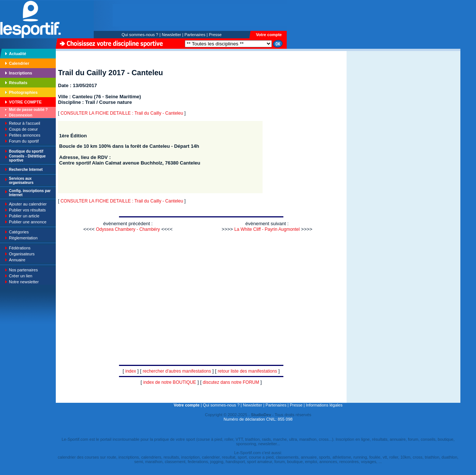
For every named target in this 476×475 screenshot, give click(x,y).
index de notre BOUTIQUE (170, 382)
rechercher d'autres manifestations (177, 371)
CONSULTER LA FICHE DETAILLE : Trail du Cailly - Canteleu (122, 113)
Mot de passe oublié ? (28, 110)
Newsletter (171, 35)
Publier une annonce (28, 222)
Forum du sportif (24, 141)
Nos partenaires (23, 270)
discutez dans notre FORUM (231, 382)
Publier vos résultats (27, 210)
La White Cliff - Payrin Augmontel (267, 229)
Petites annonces (25, 135)
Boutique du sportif (26, 151)
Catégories (19, 232)
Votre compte (269, 35)
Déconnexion (21, 115)
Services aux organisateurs (21, 181)
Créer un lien (21, 276)
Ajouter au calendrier (28, 204)
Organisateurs (22, 254)
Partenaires (195, 35)
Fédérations (20, 248)
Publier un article (24, 216)
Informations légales (324, 405)
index (131, 371)
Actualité (17, 54)
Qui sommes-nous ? (140, 35)
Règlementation (23, 238)
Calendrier (19, 63)
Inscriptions (20, 73)
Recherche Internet (26, 170)
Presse (215, 35)
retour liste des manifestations (247, 371)
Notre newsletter (24, 282)
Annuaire (17, 260)
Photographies (23, 92)
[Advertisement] (370, 102)
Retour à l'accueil (25, 123)
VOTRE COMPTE (25, 102)
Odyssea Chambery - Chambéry (128, 229)
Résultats (18, 83)
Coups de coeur (23, 129)
